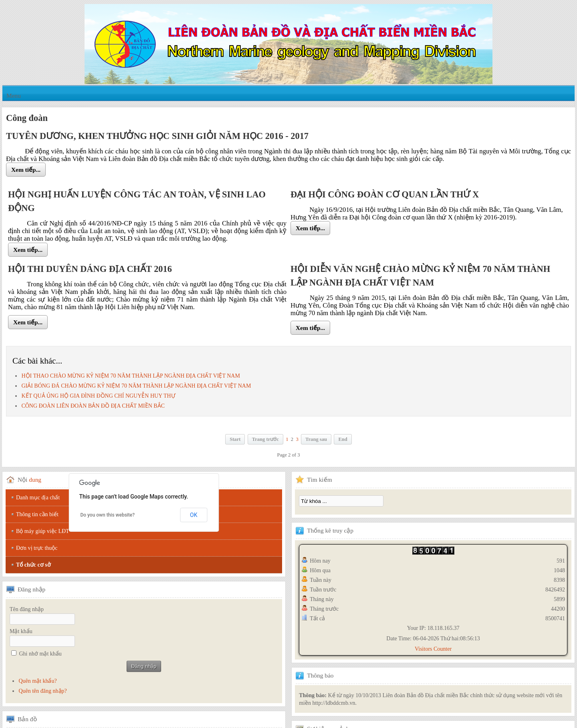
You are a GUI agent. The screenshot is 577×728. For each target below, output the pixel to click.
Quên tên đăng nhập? (42, 691)
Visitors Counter (433, 649)
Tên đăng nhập (27, 609)
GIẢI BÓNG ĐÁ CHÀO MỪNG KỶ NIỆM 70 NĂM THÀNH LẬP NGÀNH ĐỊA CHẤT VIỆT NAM (136, 386)
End (343, 439)
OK (194, 515)
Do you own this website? (107, 515)
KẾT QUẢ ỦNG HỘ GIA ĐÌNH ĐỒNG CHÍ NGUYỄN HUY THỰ (98, 396)
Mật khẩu (21, 631)
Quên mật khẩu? (37, 681)
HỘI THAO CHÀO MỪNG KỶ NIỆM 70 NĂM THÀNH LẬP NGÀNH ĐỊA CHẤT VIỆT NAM (131, 376)
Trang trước (265, 439)
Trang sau (316, 439)
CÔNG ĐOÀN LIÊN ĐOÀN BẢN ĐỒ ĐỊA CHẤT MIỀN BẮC (93, 406)
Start (235, 439)
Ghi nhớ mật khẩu (40, 654)
